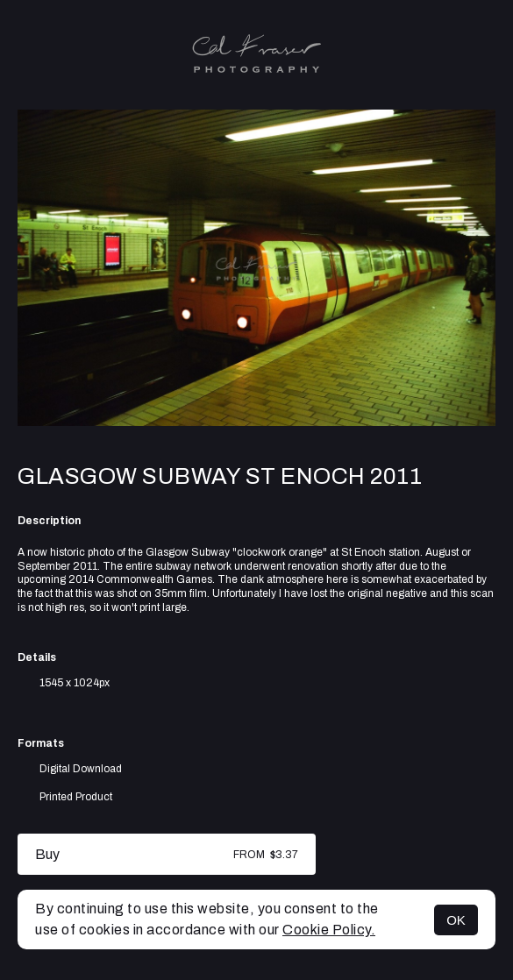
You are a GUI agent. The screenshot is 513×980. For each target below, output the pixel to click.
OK (456, 920)
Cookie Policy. (329, 930)
